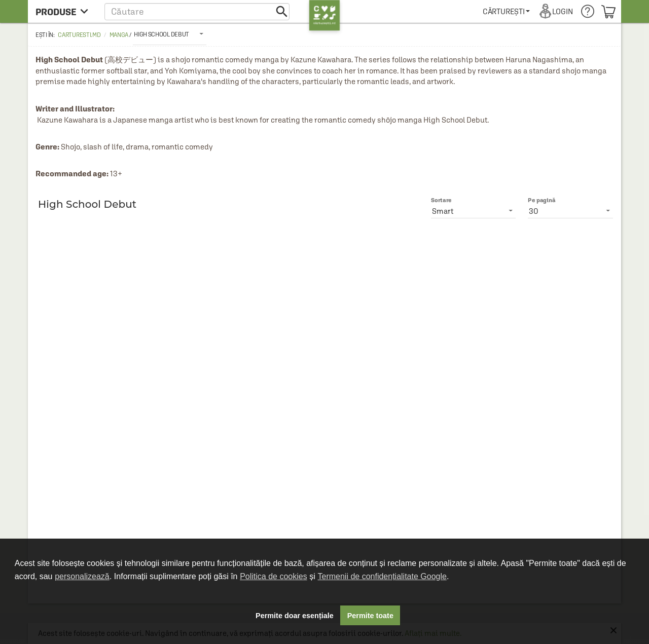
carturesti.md (79, 35)
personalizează (82, 576)
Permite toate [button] (370, 616)
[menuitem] (506, 11)
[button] (197, 11)
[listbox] (170, 34)
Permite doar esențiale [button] (295, 616)
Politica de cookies (274, 576)
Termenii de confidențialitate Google (382, 576)
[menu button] (65, 11)
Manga (119, 35)
